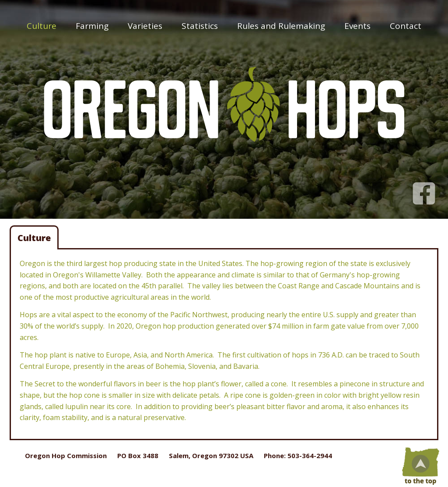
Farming (92, 26)
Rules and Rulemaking (281, 26)
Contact (406, 26)
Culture (42, 26)
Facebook (424, 189)
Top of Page (420, 465)
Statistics (200, 26)
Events (357, 26)
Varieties (145, 26)
